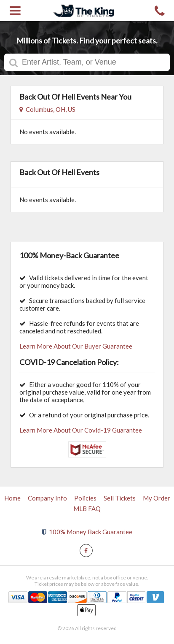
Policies (85, 498)
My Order (157, 498)
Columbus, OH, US (47, 109)
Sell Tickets (120, 498)
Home (12, 498)
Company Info (47, 498)
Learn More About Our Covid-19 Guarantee (81, 430)
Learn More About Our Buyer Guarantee (76, 346)
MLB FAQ (87, 509)
